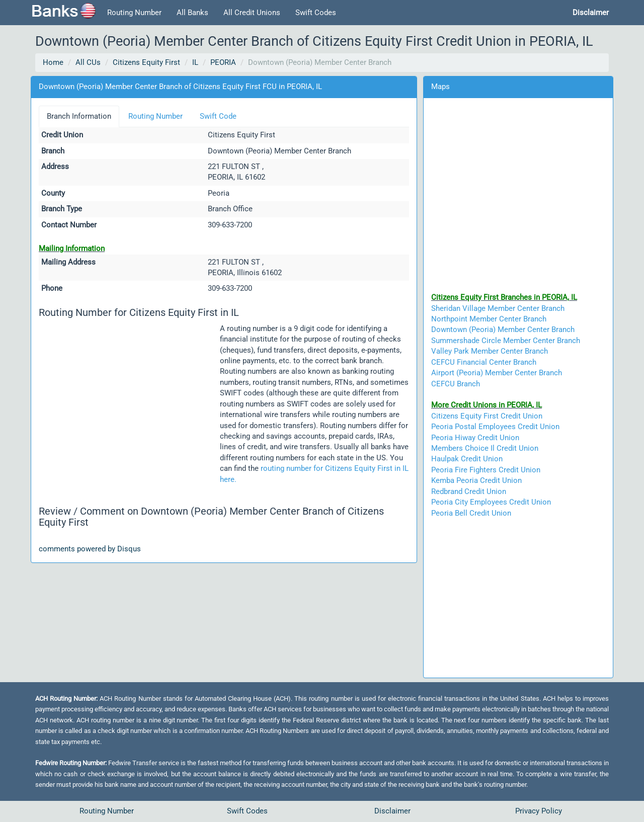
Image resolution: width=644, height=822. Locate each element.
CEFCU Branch (456, 384)
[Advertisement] (129, 400)
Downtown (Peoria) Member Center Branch (503, 330)
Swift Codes (316, 13)
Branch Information (79, 116)
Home (53, 62)
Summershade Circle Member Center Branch (506, 341)
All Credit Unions (252, 13)
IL (195, 62)
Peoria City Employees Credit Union (491, 502)
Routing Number (134, 13)
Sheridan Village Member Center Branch (498, 308)
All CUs (88, 62)
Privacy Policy (539, 811)
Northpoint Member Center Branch (489, 319)
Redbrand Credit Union (469, 491)
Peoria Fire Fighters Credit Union (486, 470)
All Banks (192, 13)
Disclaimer (392, 811)
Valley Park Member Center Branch (490, 351)
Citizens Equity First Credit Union (487, 416)
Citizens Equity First (146, 62)
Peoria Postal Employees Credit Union (495, 427)
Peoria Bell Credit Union (471, 513)
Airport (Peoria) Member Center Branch (497, 373)
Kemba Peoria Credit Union (476, 480)
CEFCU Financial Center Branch (484, 362)
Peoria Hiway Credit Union (475, 438)
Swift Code (218, 116)
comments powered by (90, 549)
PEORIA (223, 62)
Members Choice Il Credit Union (485, 448)
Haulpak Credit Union (467, 459)
